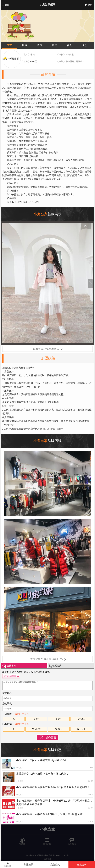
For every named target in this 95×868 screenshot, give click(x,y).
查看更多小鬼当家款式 (48, 349)
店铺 (55, 45)
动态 (84, 45)
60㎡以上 (81, 729)
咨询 (69, 45)
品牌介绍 (48, 74)
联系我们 (72, 840)
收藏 (88, 5)
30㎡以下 (36, 729)
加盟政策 (48, 358)
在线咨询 (82, 865)
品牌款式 (55, 865)
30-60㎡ (59, 729)
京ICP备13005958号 (61, 855)
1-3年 (36, 719)
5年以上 (81, 719)
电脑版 (22, 840)
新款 (25, 45)
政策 (40, 45)
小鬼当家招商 (48, 5)
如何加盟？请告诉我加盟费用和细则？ (48, 685)
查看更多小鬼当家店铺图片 (48, 659)
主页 (10, 45)
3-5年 (59, 719)
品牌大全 (47, 840)
